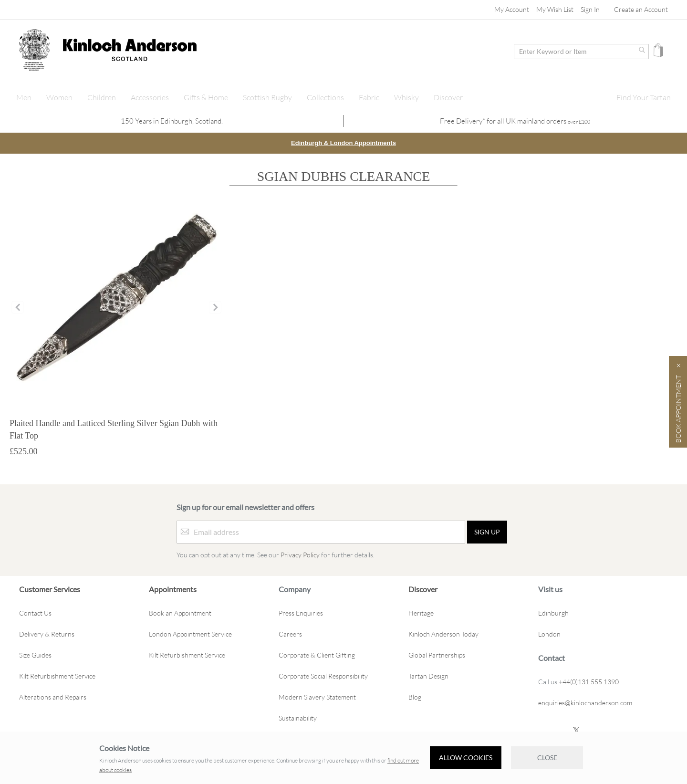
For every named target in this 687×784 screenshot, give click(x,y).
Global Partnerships (437, 654)
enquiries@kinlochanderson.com (585, 702)
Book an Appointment (180, 612)
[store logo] (34, 50)
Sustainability (298, 717)
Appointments (173, 589)
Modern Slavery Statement (317, 696)
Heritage (421, 612)
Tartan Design (428, 675)
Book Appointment (678, 409)
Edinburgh (553, 612)
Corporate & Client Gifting (317, 654)
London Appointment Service (190, 633)
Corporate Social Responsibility (323, 675)
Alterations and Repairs (53, 696)
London (549, 633)
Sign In (590, 9)
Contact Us (35, 612)
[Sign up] (487, 532)
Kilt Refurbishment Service (57, 675)
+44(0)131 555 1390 (589, 681)
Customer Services (50, 589)
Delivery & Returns (47, 633)
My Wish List (555, 9)
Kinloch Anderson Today (443, 633)
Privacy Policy (300, 554)
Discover (423, 589)
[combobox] (581, 52)
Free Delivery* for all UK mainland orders (515, 121)
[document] (343, 758)
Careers (290, 633)
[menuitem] (24, 97)
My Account (512, 9)
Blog (415, 696)
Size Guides (35, 654)
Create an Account (641, 9)
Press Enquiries (301, 612)
